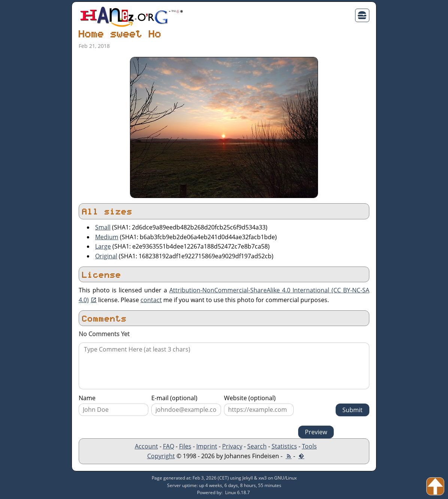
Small (103, 227)
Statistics (284, 446)
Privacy (232, 446)
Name (87, 398)
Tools (309, 446)
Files (185, 446)
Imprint (207, 446)
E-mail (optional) (174, 398)
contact (151, 300)
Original (106, 256)
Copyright (161, 456)
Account (146, 446)
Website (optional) (250, 398)
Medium (107, 237)
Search (257, 446)
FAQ (169, 446)
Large (103, 246)
